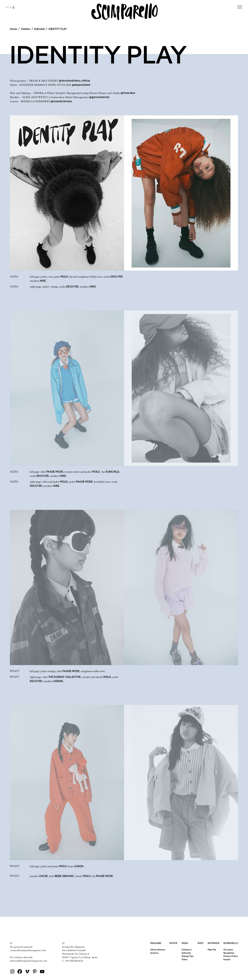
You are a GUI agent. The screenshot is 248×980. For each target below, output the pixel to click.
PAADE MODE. (105, 876)
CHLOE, (44, 876)
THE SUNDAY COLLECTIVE (65, 677)
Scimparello (231, 943)
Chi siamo (228, 950)
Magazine (156, 943)
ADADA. (79, 866)
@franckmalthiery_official (74, 81)
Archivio (154, 953)
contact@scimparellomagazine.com (28, 950)
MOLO (64, 277)
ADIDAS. (58, 681)
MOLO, (64, 482)
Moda (185, 943)
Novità (174, 943)
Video (185, 959)
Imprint (227, 959)
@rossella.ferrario (61, 101)
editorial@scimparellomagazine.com (29, 961)
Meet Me (212, 950)
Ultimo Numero (158, 950)
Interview (213, 943)
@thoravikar (128, 93)
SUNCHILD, (113, 472)
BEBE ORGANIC (64, 876)
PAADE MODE (55, 472)
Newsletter (229, 953)
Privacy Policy (231, 956)
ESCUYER (116, 277)
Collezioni (187, 950)
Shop (201, 943)
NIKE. (43, 281)
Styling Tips (188, 956)
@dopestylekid (81, 85)
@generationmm (99, 97)
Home (14, 29)
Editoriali (39, 29)
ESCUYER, (73, 287)
